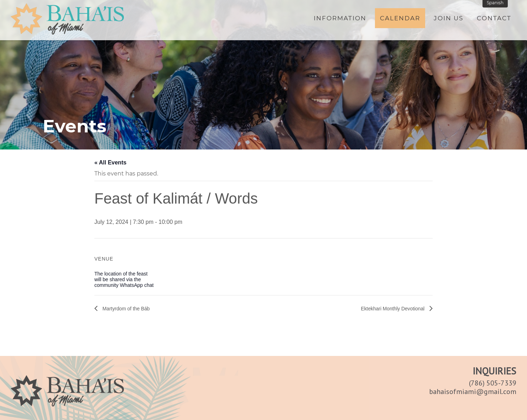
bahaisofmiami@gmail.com (473, 392)
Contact (494, 20)
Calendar (400, 20)
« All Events (110, 162)
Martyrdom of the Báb (129, 308)
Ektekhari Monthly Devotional (388, 308)
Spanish (497, 5)
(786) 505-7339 (493, 383)
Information (340, 20)
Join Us (448, 20)
